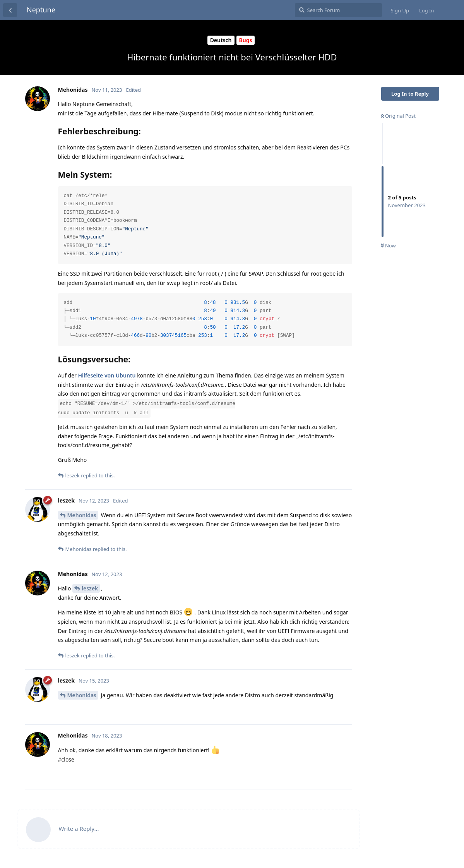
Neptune (41, 10)
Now (388, 245)
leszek (90, 588)
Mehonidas (82, 515)
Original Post (398, 116)
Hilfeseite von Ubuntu (107, 375)
